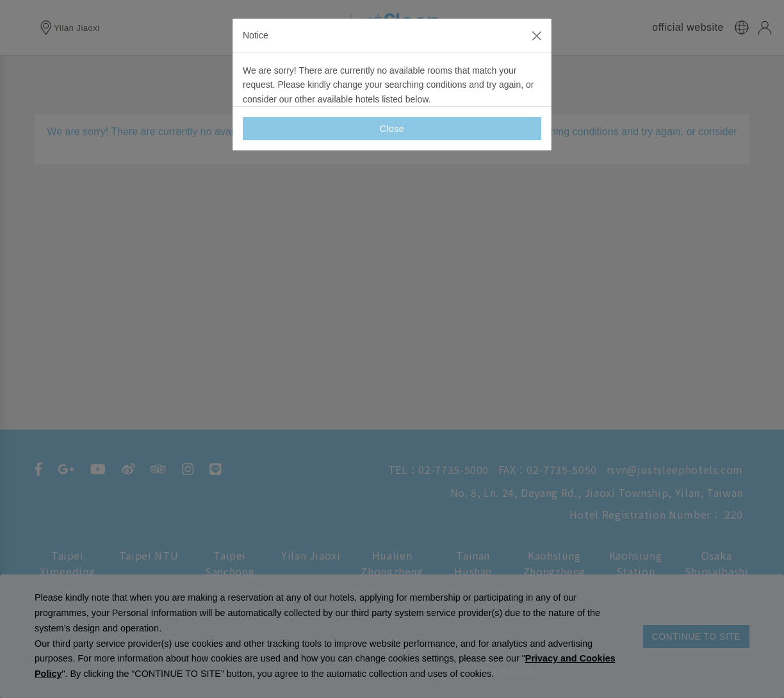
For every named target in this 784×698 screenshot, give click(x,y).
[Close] (537, 36)
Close (392, 129)
